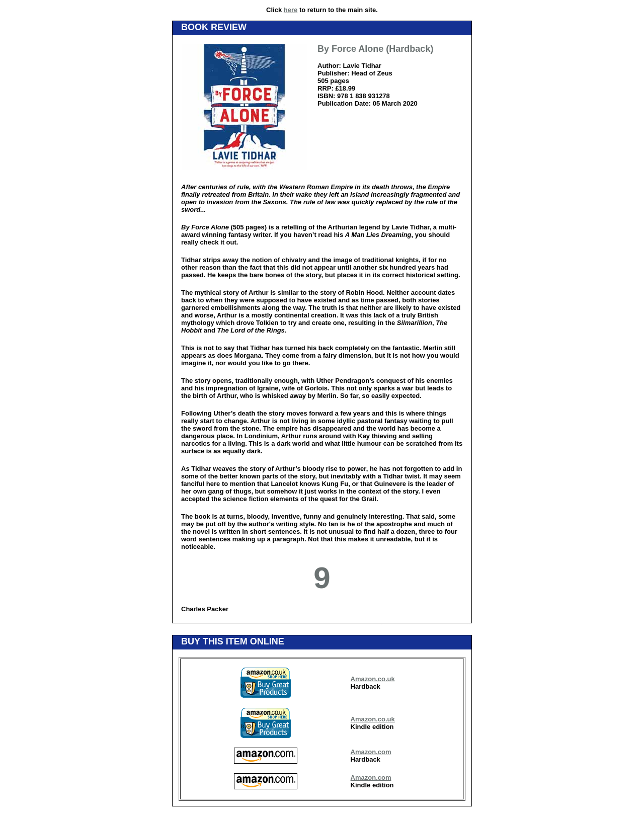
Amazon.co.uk (373, 679)
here (291, 10)
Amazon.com (371, 752)
